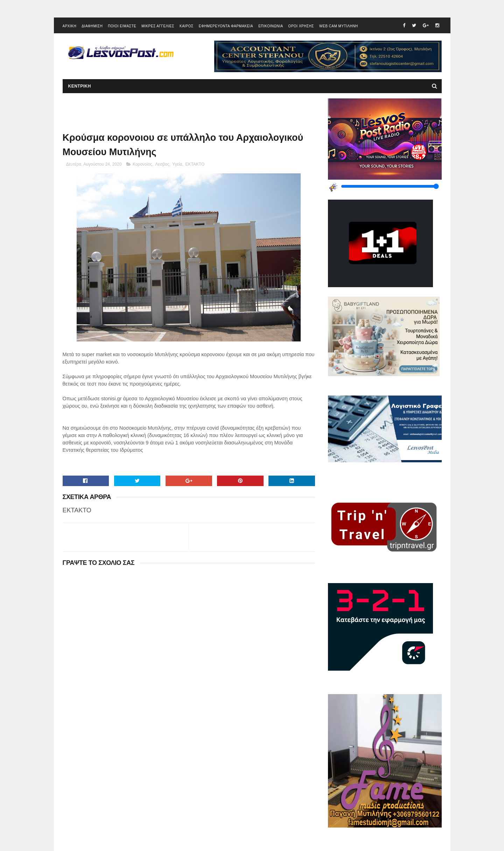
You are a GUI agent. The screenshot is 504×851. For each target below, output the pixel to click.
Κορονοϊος (142, 164)
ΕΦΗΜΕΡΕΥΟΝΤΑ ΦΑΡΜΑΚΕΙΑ (226, 26)
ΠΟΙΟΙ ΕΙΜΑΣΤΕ (122, 26)
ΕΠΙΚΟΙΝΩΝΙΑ (271, 26)
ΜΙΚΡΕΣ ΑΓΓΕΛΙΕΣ (158, 26)
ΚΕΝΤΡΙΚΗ (80, 86)
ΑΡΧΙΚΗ (70, 26)
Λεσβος (162, 164)
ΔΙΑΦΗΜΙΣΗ (92, 26)
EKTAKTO (195, 164)
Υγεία (177, 164)
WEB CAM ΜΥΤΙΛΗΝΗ (339, 26)
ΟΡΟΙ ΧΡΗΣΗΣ (301, 26)
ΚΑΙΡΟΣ (187, 26)
